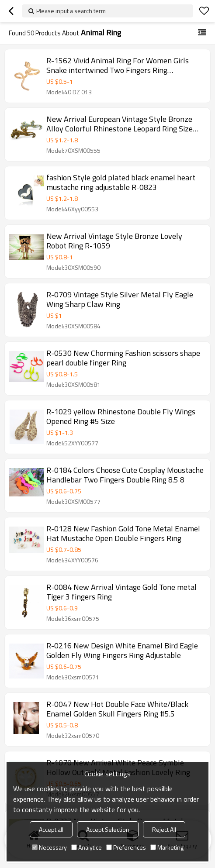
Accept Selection (108, 829)
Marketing (167, 847)
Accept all (51, 829)
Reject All (164, 829)
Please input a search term (71, 11)
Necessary (49, 847)
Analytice (87, 847)
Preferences (126, 847)
